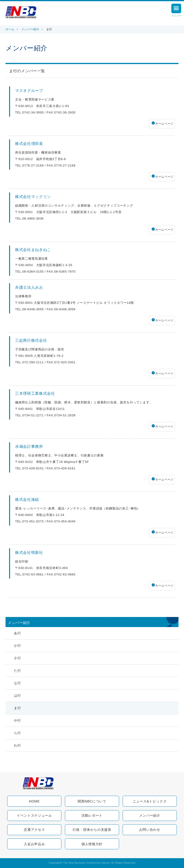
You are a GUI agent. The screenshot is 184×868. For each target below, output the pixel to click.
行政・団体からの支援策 (92, 830)
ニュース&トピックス (150, 801)
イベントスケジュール (34, 815)
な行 (17, 683)
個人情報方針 (92, 844)
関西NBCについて (92, 801)
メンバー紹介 (30, 29)
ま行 (17, 708)
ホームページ (164, 124)
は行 (17, 696)
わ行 (17, 745)
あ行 (17, 633)
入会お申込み (34, 844)
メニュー (176, 11)
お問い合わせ (150, 830)
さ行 (17, 658)
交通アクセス (34, 830)
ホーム (10, 29)
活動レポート (92, 815)
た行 (17, 671)
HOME (34, 801)
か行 (17, 646)
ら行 (17, 733)
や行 (17, 721)
